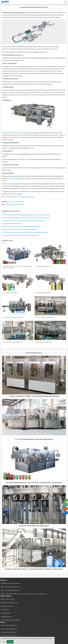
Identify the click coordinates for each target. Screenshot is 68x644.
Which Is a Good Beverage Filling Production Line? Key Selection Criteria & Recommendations (26, 218)
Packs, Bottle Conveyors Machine (11, 620)
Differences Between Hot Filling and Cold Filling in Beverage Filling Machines (22, 226)
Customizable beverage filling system (12, 224)
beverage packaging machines (17, 179)
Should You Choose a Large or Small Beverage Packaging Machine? (19, 229)
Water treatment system (8, 599)
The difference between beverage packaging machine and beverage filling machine (24, 221)
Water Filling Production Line (9, 625)
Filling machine (5, 610)
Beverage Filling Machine (12, 197)
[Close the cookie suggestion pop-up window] (53, 638)
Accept (10, 642)
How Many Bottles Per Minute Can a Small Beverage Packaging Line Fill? (21, 235)
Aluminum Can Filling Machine (16, 202)
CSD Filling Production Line (9, 632)
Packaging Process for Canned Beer (15, 205)
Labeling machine (6, 613)
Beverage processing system (9, 603)
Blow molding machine (7, 606)
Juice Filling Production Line (9, 629)
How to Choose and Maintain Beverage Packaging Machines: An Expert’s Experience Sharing (26, 215)
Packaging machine (6, 617)
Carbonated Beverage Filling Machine (14, 133)
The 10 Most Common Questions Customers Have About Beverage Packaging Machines (25, 232)
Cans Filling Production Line (9, 636)
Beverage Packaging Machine (27, 197)
